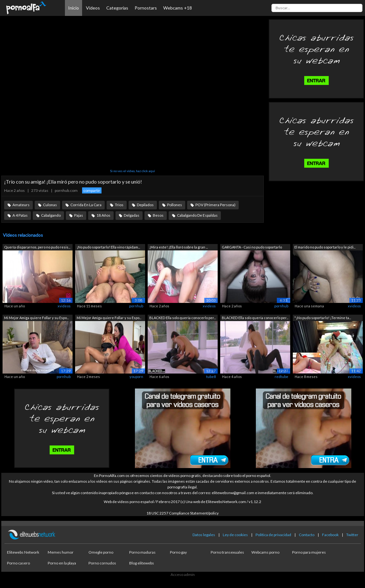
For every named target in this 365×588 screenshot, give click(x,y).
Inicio (74, 8)
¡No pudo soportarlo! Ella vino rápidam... (108, 247)
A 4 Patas (20, 215)
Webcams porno (265, 552)
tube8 (211, 377)
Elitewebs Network (23, 552)
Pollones (175, 205)
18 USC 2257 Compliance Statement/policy (182, 513)
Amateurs (21, 205)
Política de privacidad (273, 535)
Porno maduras (142, 552)
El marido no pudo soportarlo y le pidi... (325, 247)
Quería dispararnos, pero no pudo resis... (37, 247)
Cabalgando (51, 215)
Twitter (352, 535)
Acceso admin (183, 574)
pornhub (136, 306)
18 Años (103, 215)
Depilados (145, 205)
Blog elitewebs (142, 563)
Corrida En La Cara (86, 205)
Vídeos (93, 8)
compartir (92, 190)
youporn (136, 377)
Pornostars (146, 8)
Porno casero (18, 563)
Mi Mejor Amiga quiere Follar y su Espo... (36, 318)
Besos (158, 215)
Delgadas (132, 215)
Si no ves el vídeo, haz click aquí (133, 171)
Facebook (330, 535)
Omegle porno (101, 552)
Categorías (117, 8)
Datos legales (204, 535)
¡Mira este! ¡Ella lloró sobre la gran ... (179, 247)
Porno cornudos (102, 563)
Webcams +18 (178, 8)
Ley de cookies (235, 535)
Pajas (79, 215)
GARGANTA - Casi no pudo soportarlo (252, 247)
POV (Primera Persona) (215, 205)
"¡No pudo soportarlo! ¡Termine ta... (323, 318)
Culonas (50, 205)
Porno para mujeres (309, 552)
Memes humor (61, 552)
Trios (119, 205)
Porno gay (178, 552)
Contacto (307, 535)
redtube (281, 377)
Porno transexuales (227, 552)
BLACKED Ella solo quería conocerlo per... (182, 318)
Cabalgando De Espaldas (197, 215)
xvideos (64, 306)
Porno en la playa (62, 563)
